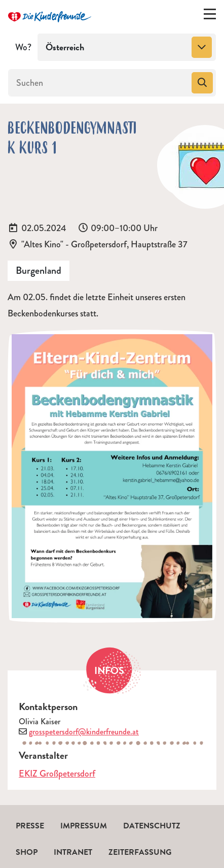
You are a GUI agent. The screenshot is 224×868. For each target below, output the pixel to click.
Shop (27, 852)
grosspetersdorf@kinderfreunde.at (84, 732)
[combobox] (127, 47)
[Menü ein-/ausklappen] (210, 16)
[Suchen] (99, 83)
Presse (30, 826)
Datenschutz (152, 826)
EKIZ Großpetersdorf (57, 774)
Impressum (84, 826)
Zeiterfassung (140, 852)
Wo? (23, 47)
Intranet (73, 852)
